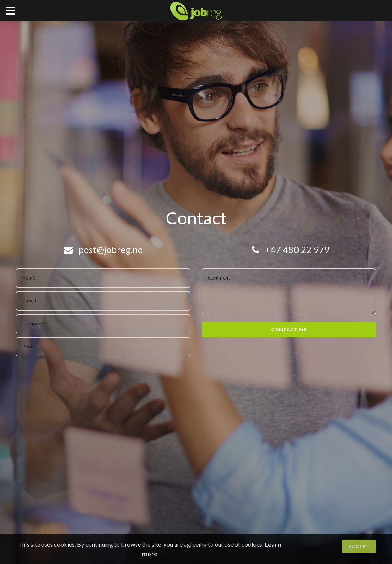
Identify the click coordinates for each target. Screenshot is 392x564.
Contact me (289, 329)
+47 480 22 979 (291, 249)
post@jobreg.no (103, 249)
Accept (359, 546)
